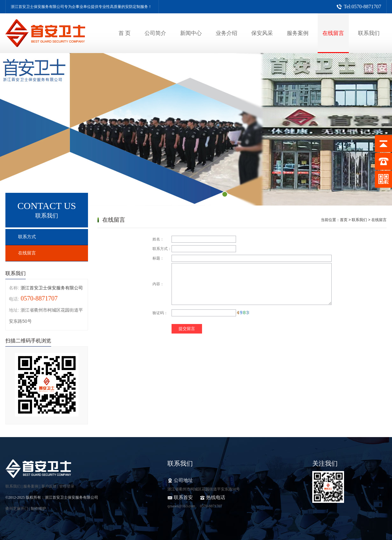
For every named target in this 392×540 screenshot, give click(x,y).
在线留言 (333, 33)
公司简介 (155, 33)
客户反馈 (49, 486)
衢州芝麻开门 (17, 509)
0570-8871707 (211, 506)
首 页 (125, 33)
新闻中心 (191, 33)
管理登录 (67, 486)
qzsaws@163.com (181, 506)
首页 (344, 220)
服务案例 (298, 33)
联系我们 (369, 33)
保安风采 (262, 33)
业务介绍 (226, 33)
